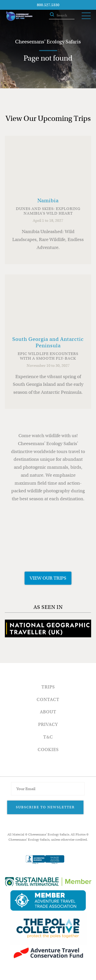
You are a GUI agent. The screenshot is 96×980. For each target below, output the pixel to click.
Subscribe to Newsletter (45, 807)
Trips (48, 687)
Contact (48, 700)
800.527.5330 (48, 5)
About (48, 712)
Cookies (48, 750)
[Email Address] (48, 789)
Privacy (48, 724)
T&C (48, 737)
